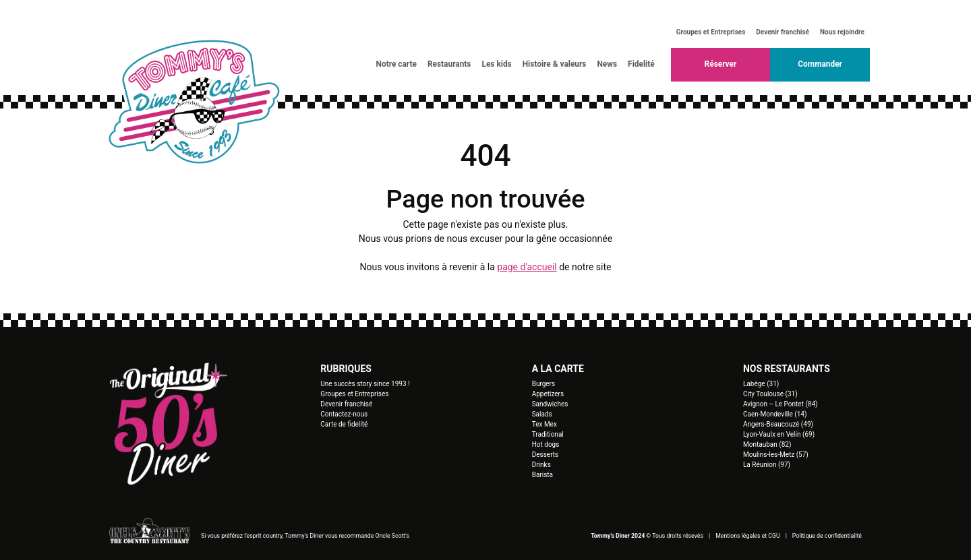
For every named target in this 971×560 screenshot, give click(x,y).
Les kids (496, 64)
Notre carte (396, 64)
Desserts (546, 455)
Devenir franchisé (783, 32)
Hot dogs (546, 444)
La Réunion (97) (767, 465)
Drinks (541, 465)
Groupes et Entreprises (711, 32)
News (607, 64)
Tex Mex (545, 424)
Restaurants (449, 64)
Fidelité (641, 64)
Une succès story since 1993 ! (365, 384)
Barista (542, 475)
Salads (542, 414)
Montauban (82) (767, 444)
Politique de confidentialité (827, 536)
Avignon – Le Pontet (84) (781, 404)
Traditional (548, 434)
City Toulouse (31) (770, 394)
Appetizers (548, 394)
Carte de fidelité (344, 424)
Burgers (544, 384)
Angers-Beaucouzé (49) (778, 424)
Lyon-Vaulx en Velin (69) (779, 434)
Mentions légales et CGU (748, 536)
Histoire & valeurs (555, 64)
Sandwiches (550, 404)
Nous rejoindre (842, 32)
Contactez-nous (344, 414)
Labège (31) (761, 384)
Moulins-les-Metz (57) (776, 455)
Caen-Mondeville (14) (775, 414)
